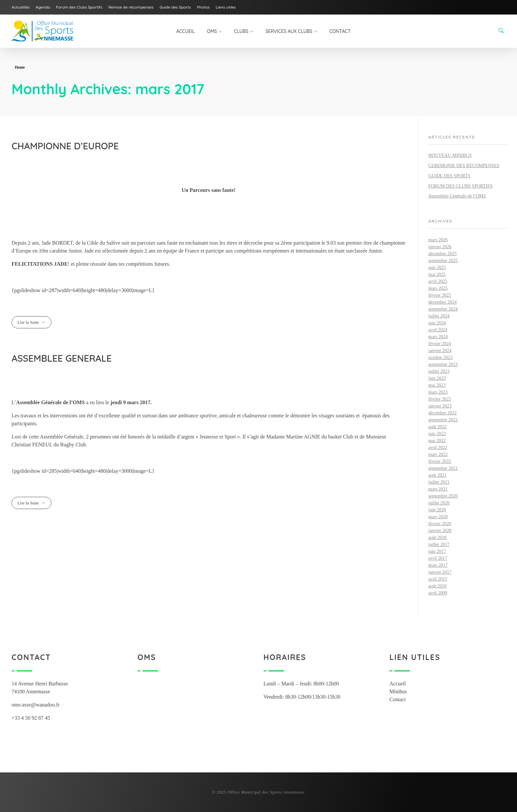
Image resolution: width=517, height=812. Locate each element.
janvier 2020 (440, 531)
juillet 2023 (439, 371)
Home (20, 67)
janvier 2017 (440, 572)
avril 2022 (438, 448)
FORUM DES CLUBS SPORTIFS (460, 186)
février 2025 (440, 295)
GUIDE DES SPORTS (449, 176)
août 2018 (438, 538)
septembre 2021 (443, 468)
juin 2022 (437, 434)
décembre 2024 (442, 302)
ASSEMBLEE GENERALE (62, 358)
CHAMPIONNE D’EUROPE (65, 146)
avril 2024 (438, 330)
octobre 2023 (440, 358)
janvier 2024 (440, 351)
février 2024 (440, 344)
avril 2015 (438, 579)
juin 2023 (437, 378)
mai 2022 (437, 441)
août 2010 (438, 586)
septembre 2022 (443, 420)
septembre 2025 (443, 261)
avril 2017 (438, 558)
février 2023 (440, 399)
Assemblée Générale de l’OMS (457, 196)
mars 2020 (438, 517)
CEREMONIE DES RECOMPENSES (464, 166)
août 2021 (438, 475)
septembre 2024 (443, 309)
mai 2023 (437, 385)
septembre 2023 (443, 364)
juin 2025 (437, 268)
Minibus (398, 692)
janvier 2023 (440, 406)
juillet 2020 (439, 503)
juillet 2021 (439, 482)
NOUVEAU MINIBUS (450, 155)
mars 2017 (438, 565)
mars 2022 (438, 454)
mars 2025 (438, 288)
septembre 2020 (443, 496)
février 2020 (440, 524)
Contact (398, 699)
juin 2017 (437, 551)
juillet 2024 (439, 316)
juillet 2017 (439, 544)
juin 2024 (437, 323)
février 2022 (440, 461)
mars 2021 (438, 489)
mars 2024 (438, 337)
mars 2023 (438, 392)
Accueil (398, 684)
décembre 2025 (442, 254)
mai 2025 (437, 274)
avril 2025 (438, 281)
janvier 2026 (440, 247)
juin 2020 (437, 510)
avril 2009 (438, 593)
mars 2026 (438, 240)
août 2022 (438, 427)
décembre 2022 (442, 413)
